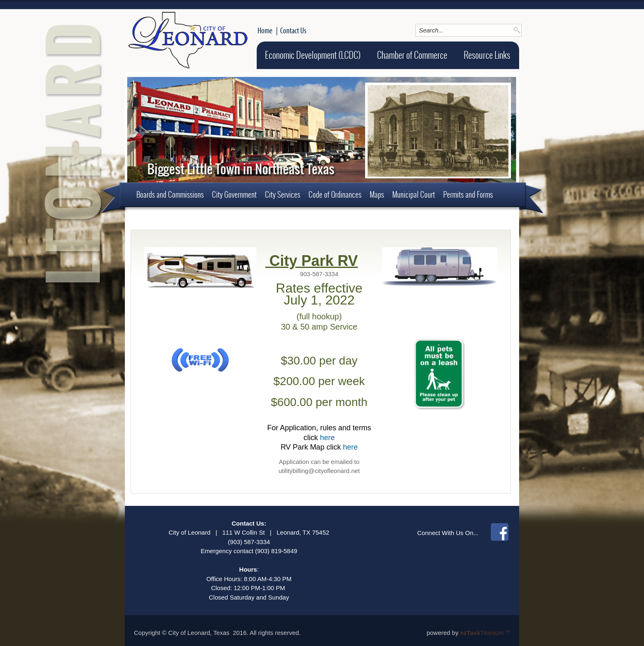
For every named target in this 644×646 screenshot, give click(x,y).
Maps (377, 194)
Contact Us (293, 30)
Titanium (483, 633)
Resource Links (487, 55)
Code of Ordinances (335, 194)
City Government (234, 194)
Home (265, 30)
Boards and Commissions (170, 194)
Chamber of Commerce (412, 55)
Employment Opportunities (171, 219)
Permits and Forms (468, 194)
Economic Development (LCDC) (313, 55)
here (327, 438)
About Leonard (234, 219)
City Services (283, 194)
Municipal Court (414, 194)
